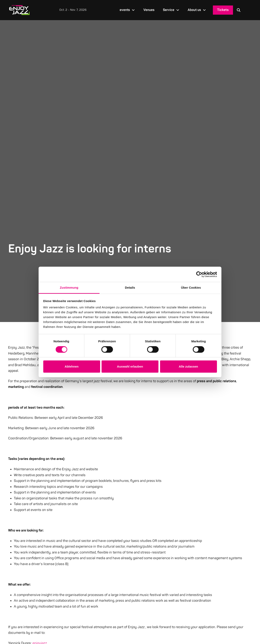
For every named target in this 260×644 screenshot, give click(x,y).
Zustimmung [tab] (69, 288)
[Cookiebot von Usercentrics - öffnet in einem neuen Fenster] (199, 274)
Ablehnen (71, 366)
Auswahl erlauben (130, 366)
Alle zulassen (188, 366)
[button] (239, 10)
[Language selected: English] (248, 10)
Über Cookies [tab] (191, 288)
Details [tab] (130, 288)
